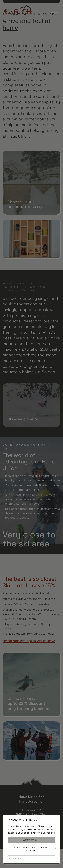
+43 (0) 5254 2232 (32, 824)
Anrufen (15, 861)
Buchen (31, 861)
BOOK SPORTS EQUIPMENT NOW (29, 641)
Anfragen (47, 861)
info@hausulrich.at (32, 828)
